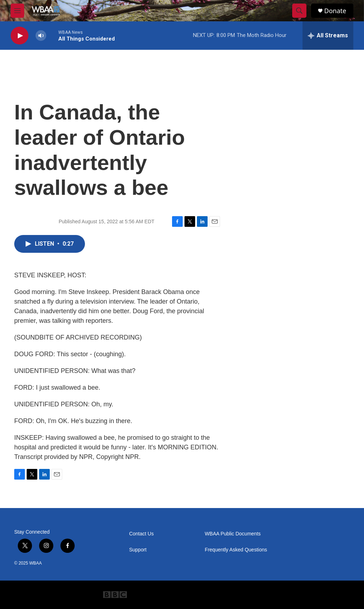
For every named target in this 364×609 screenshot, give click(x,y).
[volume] (41, 36)
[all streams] (328, 36)
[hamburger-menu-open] (17, 11)
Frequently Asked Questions (236, 550)
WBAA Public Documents (233, 534)
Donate (335, 11)
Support (138, 550)
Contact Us (141, 534)
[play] (20, 36)
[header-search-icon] (299, 11)
